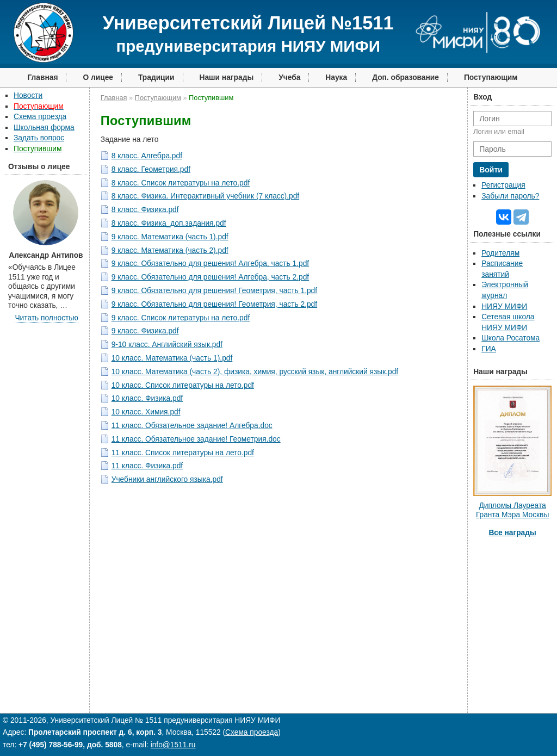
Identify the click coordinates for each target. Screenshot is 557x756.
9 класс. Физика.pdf (145, 331)
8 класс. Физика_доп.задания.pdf (169, 223)
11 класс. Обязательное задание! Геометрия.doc (196, 439)
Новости (28, 95)
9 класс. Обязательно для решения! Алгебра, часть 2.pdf (210, 277)
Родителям (500, 253)
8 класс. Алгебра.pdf (147, 156)
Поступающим (491, 78)
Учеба (289, 78)
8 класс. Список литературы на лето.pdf (181, 183)
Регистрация (503, 185)
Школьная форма (44, 128)
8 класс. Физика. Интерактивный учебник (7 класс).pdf (205, 196)
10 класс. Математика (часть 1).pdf (172, 358)
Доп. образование (406, 78)
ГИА (489, 349)
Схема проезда (40, 117)
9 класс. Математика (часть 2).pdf (170, 250)
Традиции (156, 78)
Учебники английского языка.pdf (167, 479)
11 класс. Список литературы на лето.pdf (183, 453)
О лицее (98, 78)
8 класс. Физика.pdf (145, 210)
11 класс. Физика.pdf (147, 466)
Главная (42, 78)
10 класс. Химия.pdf (146, 412)
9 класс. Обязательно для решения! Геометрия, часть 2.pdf (214, 304)
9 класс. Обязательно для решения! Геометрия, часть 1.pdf (214, 291)
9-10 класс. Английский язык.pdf (167, 345)
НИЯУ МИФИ (504, 306)
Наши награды (227, 78)
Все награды (512, 533)
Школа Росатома (510, 338)
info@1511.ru (173, 745)
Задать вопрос (39, 138)
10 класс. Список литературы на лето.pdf (183, 385)
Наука (336, 78)
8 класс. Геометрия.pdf (151, 169)
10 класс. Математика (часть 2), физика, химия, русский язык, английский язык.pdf (255, 372)
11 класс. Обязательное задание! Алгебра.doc (192, 426)
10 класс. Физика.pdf (147, 398)
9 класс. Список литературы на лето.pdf (181, 318)
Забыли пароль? (510, 196)
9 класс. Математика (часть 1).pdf (170, 237)
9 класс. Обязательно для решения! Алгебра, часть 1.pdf (210, 264)
